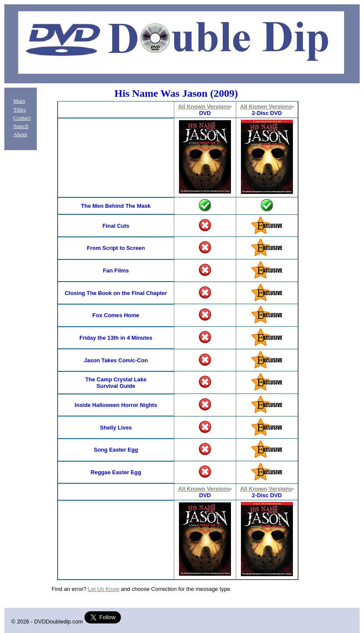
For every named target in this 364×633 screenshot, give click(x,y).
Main (19, 101)
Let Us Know (104, 589)
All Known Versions (204, 107)
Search (21, 126)
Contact (22, 118)
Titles (20, 110)
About (20, 134)
